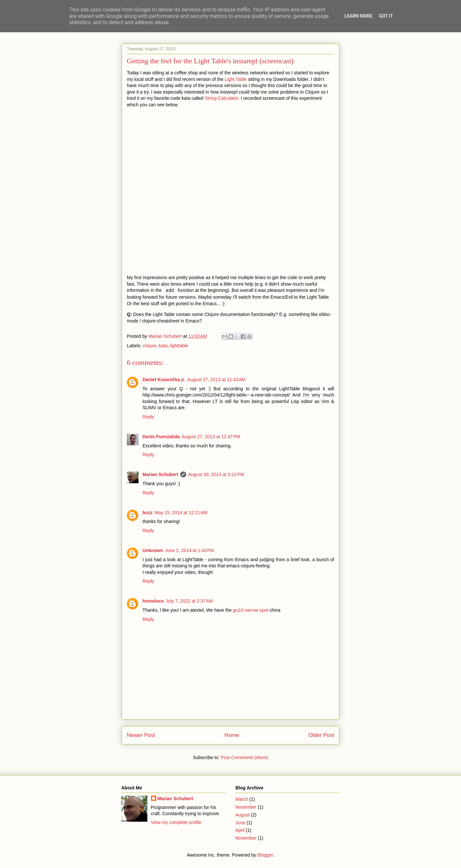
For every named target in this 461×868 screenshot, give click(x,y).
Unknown (153, 550)
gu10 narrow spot (251, 610)
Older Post (321, 735)
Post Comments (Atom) (244, 757)
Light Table (236, 79)
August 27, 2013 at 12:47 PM (211, 437)
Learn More (358, 16)
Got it (386, 16)
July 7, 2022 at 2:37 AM (189, 601)
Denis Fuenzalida (161, 437)
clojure (149, 346)
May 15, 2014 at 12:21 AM (181, 513)
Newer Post (141, 735)
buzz (148, 513)
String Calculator (222, 98)
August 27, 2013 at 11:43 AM (217, 380)
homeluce (153, 601)
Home (232, 735)
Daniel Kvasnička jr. (164, 380)
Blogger (265, 855)
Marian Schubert (160, 474)
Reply (148, 417)
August (243, 815)
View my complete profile (176, 822)
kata (163, 346)
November (246, 807)
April (240, 830)
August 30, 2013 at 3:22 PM (216, 474)
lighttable (179, 346)
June (240, 823)
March (242, 799)
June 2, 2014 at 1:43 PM (190, 550)
